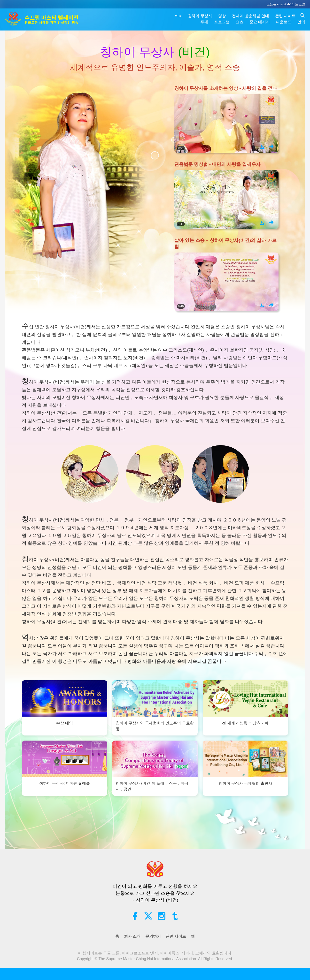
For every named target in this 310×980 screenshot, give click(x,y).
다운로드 (284, 22)
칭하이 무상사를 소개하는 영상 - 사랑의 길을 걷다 (226, 88)
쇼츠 (240, 22)
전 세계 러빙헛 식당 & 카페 (245, 723)
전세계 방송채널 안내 (251, 16)
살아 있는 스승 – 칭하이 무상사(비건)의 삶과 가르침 (225, 244)
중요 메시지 (260, 22)
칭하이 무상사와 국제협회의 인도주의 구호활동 (155, 726)
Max (178, 16)
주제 (204, 22)
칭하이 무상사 (200, 16)
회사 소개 (132, 936)
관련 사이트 (285, 16)
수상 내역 (64, 723)
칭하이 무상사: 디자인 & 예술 (65, 783)
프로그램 (222, 22)
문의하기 (153, 936)
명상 (222, 16)
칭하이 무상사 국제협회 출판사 (245, 783)
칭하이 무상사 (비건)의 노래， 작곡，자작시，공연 (152, 786)
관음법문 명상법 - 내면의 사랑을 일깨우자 (217, 164)
